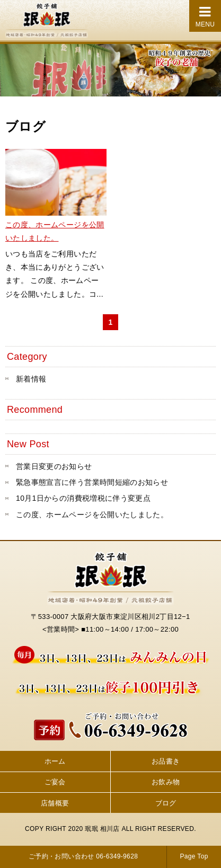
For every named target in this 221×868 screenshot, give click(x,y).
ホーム (55, 761)
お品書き (166, 761)
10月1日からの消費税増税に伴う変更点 (83, 498)
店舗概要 (55, 803)
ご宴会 (55, 782)
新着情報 (31, 379)
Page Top (194, 856)
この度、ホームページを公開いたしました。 (92, 515)
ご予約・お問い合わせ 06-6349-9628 (83, 856)
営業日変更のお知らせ (54, 466)
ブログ (166, 803)
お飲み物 (166, 782)
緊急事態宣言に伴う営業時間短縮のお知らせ (92, 482)
